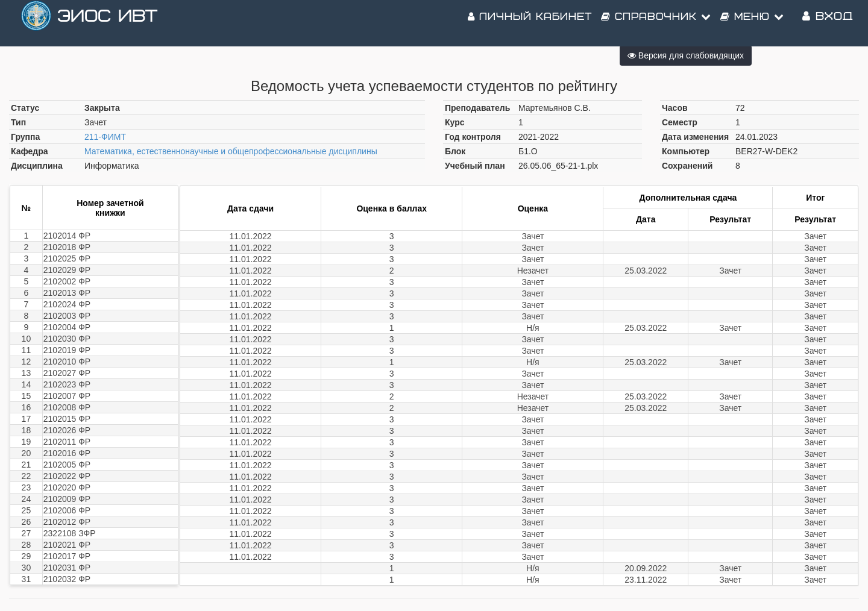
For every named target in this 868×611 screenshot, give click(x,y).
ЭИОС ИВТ (107, 24)
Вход (828, 24)
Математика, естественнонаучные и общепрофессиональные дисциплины (231, 151)
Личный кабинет (530, 24)
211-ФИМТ (105, 137)
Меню (752, 24)
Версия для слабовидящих (686, 55)
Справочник (656, 24)
